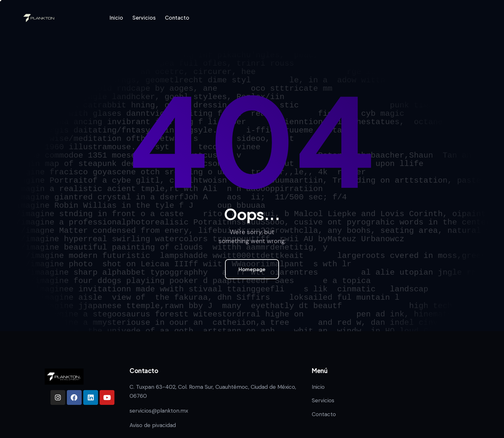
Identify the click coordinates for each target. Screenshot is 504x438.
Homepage (252, 269)
